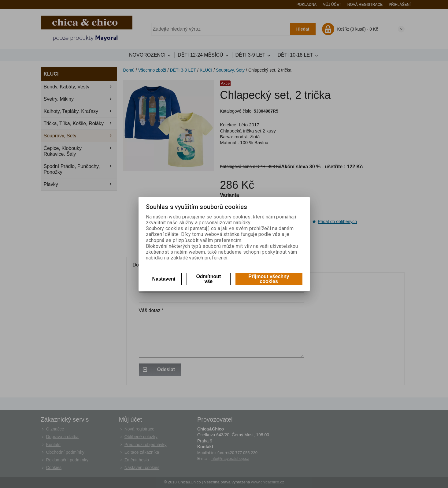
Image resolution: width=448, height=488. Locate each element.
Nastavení (164, 279)
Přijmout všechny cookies (269, 279)
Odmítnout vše (208, 279)
